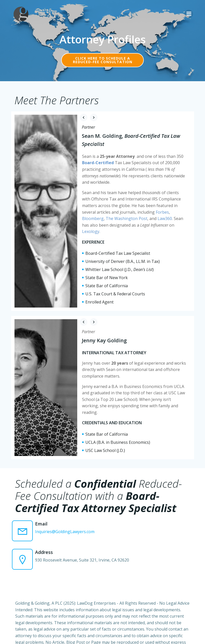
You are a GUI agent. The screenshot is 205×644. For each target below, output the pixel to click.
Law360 (131, 217)
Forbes (147, 211)
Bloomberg (166, 211)
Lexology (155, 224)
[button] (84, 117)
